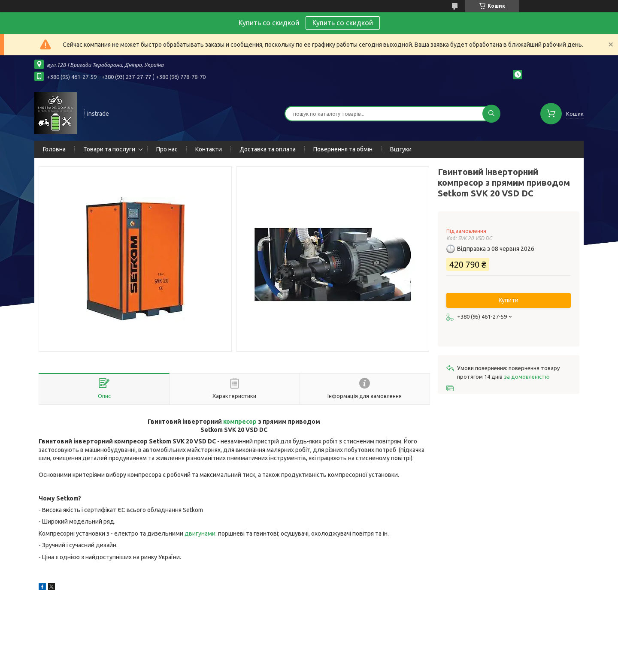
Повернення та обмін (343, 149)
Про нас (167, 149)
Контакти (209, 149)
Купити (509, 300)
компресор (240, 422)
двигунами (200, 533)
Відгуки (401, 149)
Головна (54, 149)
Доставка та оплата (268, 149)
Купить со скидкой (343, 23)
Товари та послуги (109, 149)
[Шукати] (491, 114)
